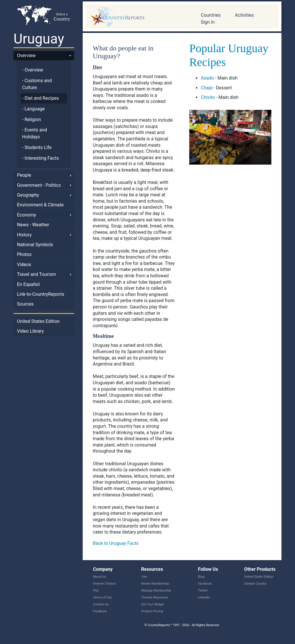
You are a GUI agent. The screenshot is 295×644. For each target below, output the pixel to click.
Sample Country (256, 584)
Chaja (207, 88)
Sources (25, 304)
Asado (207, 78)
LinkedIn (204, 597)
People (24, 175)
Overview (26, 55)
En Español (28, 284)
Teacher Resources (155, 597)
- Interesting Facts (40, 158)
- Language (34, 109)
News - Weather (33, 225)
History (24, 235)
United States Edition (38, 321)
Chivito (208, 97)
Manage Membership (156, 591)
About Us (100, 577)
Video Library (30, 331)
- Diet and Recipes (40, 98)
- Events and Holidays (35, 133)
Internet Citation (104, 584)
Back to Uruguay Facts (116, 543)
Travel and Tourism (36, 274)
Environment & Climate (40, 205)
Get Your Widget (153, 604)
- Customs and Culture (37, 84)
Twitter (203, 591)
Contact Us (101, 604)
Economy (27, 215)
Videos (24, 264)
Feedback (100, 611)
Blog (201, 577)
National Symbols (35, 245)
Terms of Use (102, 597)
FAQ (96, 591)
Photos (24, 254)
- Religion (32, 119)
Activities (244, 15)
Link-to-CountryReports (41, 294)
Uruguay (39, 39)
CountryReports (139, 17)
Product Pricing (152, 611)
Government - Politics (39, 185)
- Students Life (37, 147)
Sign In (208, 22)
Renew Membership (155, 584)
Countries (211, 15)
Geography (28, 195)
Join (144, 577)
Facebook (205, 584)
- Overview (33, 70)
